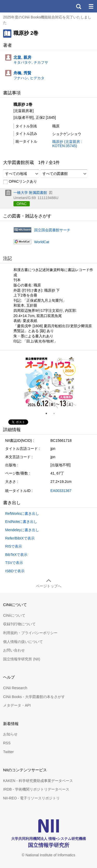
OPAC (22, 204)
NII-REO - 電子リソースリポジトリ (31, 798)
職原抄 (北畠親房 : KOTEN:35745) (67, 144)
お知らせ (10, 734)
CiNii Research (15, 688)
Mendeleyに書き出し (22, 530)
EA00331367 (61, 491)
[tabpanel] (50, 382)
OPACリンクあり (20, 182)
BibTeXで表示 (16, 555)
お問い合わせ (14, 650)
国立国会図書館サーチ (52, 230)
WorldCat (42, 242)
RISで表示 (14, 546)
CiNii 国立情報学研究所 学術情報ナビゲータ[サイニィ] (23, 6)
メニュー (91, 6)
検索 (78, 6)
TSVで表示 (14, 563)
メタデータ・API (17, 705)
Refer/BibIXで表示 (20, 538)
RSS (7, 743)
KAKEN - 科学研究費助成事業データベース (38, 781)
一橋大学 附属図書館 (30, 193)
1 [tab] (48, 413)
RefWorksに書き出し (22, 514)
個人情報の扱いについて (23, 642)
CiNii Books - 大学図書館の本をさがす (34, 697)
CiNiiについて (14, 615)
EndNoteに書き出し (21, 522)
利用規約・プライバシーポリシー (30, 633)
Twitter (8, 752)
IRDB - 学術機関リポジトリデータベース (36, 789)
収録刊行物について (19, 624)
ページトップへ (49, 586)
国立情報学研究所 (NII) (22, 659)
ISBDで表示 (15, 571)
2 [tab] (56, 413)
